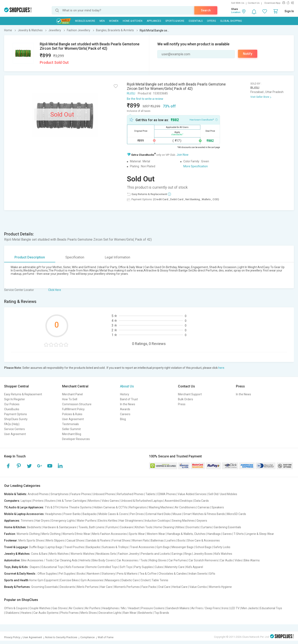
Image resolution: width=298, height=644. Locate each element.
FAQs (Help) (12, 424)
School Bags (203, 547)
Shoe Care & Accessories (203, 540)
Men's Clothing (51, 534)
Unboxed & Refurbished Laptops (142, 501)
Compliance (87, 637)
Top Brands (162, 613)
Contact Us (254, 3)
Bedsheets (34, 527)
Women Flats (141, 540)
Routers (50, 501)
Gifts (212, 574)
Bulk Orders (186, 399)
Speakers (218, 507)
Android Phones (38, 494)
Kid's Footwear (75, 567)
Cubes (159, 567)
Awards (125, 409)
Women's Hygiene (220, 587)
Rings (188, 554)
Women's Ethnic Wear (76, 534)
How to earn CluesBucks (204, 119)
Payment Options (16, 414)
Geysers (202, 521)
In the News (128, 404)
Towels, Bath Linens (91, 527)
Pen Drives (137, 514)
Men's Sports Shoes (31, 540)
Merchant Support (190, 394)
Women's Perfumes (127, 587)
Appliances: (12, 521)
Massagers (112, 580)
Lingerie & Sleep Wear (260, 534)
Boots (181, 540)
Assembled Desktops (179, 501)
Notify (248, 54)
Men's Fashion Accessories (109, 534)
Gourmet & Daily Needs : (20, 574)
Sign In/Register (15, 399)
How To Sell (70, 399)
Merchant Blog (72, 434)
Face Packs (149, 587)
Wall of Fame (106, 637)
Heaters (26, 613)
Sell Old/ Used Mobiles (223, 494)
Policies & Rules (72, 414)
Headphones (53, 514)
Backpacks (90, 514)
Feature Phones (81, 494)
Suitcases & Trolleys (115, 547)
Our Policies (12, 404)
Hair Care (106, 587)
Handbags (214, 534)
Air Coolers (76, 608)
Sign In (289, 11)
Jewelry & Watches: (17, 554)
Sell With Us (238, 3)
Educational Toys (53, 567)
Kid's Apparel (195, 567)
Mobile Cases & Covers (113, 514)
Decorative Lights (110, 613)
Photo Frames (69, 613)
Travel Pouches (74, 547)
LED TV (235, 608)
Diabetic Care (130, 580)
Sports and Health (16, 580)
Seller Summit (71, 429)
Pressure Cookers (153, 608)
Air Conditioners (185, 507)
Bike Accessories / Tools (37, 560)
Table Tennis (160, 580)
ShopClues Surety (16, 419)
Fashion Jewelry (129, 554)
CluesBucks (12, 409)
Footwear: (11, 540)
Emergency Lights (63, 521)
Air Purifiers (93, 608)
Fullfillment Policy (73, 409)
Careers (125, 414)
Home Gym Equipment (44, 580)
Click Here (55, 290)
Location (236, 12)
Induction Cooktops (157, 521)
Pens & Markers (127, 574)
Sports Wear (137, 534)
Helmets (85, 560)
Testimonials (70, 424)
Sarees (227, 534)
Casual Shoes (75, 540)
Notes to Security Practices (61, 637)
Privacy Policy (12, 637)
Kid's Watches (223, 554)
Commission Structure (77, 404)
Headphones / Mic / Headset (121, 608)
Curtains (206, 527)
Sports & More (175, 21)
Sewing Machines (183, 521)
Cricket (145, 580)
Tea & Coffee (148, 574)
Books (81, 574)
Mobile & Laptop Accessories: (24, 514)
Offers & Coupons (16, 608)
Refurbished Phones (130, 494)
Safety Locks (222, 547)
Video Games (110, 501)
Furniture (112, 527)
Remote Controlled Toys (102, 567)
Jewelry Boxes (203, 554)
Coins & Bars (39, 554)
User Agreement (15, 434)
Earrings (177, 554)
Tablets (150, 494)
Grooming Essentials (45, 587)
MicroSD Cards (236, 514)
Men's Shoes (89, 613)
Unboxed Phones (104, 494)
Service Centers (14, 429)
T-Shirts (239, 534)
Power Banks (72, 514)
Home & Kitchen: (15, 527)
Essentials (196, 21)
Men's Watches (59, 554)
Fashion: (10, 534)
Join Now (183, 155)
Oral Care (164, 587)
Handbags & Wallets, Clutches (186, 534)
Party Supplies (144, 567)
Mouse (177, 514)
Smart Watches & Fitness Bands (204, 514)
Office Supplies (47, 574)
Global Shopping (231, 21)
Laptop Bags (54, 547)
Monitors (94, 501)
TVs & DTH (52, 507)
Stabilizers (12, 613)
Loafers (171, 540)
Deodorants (67, 587)
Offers (211, 21)
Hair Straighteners (131, 521)
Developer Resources (76, 439)
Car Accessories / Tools (132, 560)
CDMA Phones (166, 494)
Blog (123, 419)
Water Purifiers (87, 521)
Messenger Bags (183, 547)
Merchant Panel (72, 394)
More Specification (196, 166)
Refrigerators (138, 507)
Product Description (30, 257)
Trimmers (27, 521)
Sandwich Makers (178, 608)
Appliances (154, 21)
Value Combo (198, 587)
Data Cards (202, 501)
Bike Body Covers (104, 560)
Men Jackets (250, 608)
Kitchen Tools (144, 527)
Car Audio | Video (231, 560)
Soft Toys (126, 567)
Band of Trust (129, 399)
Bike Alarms (252, 560)
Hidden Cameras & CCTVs (110, 507)
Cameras (204, 507)
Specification (75, 257)
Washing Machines (161, 507)
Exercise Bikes (70, 580)
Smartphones (59, 494)
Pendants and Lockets (155, 554)
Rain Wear (130, 613)
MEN (102, 21)
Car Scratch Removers (203, 560)
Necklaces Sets (106, 554)
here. (222, 368)
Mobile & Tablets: (16, 494)
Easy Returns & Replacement (23, 394)
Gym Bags (163, 547)
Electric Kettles (108, 521)
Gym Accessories (92, 580)
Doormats (193, 527)
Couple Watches (40, 608)
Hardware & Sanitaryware (60, 527)
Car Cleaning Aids (66, 560)
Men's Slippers (55, 540)
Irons (225, 608)
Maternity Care (175, 567)
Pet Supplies (67, 574)
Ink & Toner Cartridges (72, 501)
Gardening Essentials (227, 527)
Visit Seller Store (260, 97)
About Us (127, 386)
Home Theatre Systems (76, 507)
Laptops (26, 501)
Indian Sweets (198, 574)
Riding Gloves (158, 560)
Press (182, 404)
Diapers (35, 567)
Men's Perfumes (88, 587)
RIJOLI (131, 93)
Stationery (108, 574)
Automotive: (12, 560)
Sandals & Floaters (98, 540)
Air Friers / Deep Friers (206, 608)
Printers (38, 501)
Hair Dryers (43, 521)
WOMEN (114, 21)
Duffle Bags (37, 547)
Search (206, 10)
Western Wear (156, 534)
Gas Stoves (60, 608)
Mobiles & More (85, 21)
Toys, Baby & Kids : (17, 567)
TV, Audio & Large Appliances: (24, 507)
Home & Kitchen (133, 21)
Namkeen (93, 574)
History (125, 394)
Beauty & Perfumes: (17, 587)
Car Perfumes (178, 560)
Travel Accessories (142, 547)
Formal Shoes (121, 540)
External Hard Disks (158, 514)
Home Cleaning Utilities (169, 527)
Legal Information (117, 257)
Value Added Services (192, 494)
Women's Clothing (28, 534)
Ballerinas (157, 540)
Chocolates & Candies (173, 574)
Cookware (126, 527)
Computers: (12, 501)
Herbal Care (180, 587)
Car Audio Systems (46, 613)
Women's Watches (82, 554)
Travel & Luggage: (16, 547)
